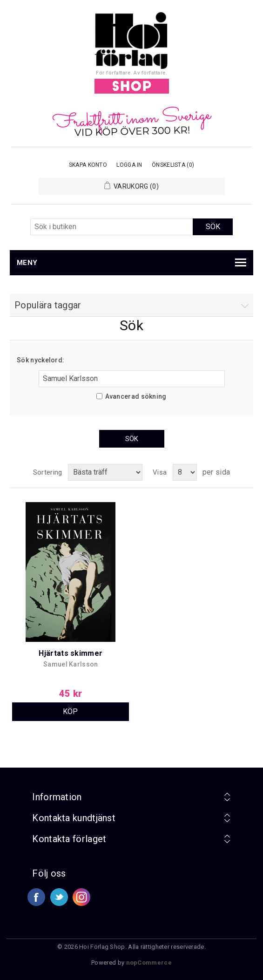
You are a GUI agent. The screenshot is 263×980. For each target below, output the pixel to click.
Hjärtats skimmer (71, 653)
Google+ (81, 897)
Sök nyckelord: (40, 360)
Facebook (36, 897)
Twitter (59, 897)
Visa (160, 472)
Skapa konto (88, 165)
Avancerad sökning (136, 396)
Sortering (48, 472)
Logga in (129, 165)
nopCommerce (149, 963)
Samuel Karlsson (71, 664)
